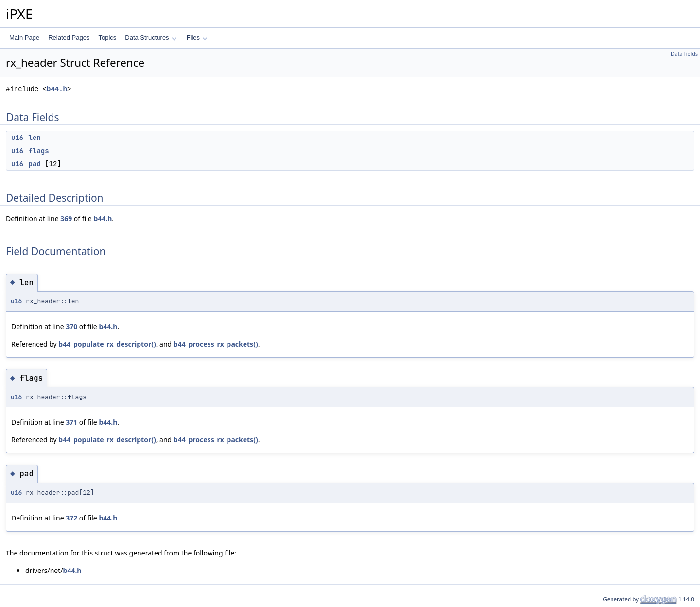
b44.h (57, 89)
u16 (17, 138)
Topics (107, 38)
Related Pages (69, 38)
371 (71, 422)
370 (71, 326)
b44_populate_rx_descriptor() (107, 344)
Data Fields (684, 54)
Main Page (24, 38)
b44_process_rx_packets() (216, 344)
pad (35, 164)
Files (197, 38)
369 (66, 218)
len (35, 138)
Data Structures (151, 38)
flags (39, 151)
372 (71, 518)
